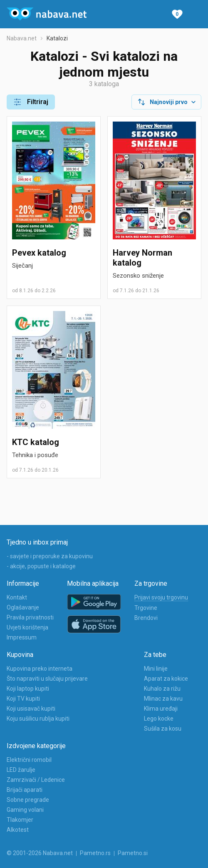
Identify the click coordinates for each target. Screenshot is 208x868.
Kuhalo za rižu (162, 689)
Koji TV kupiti (23, 699)
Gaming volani (25, 810)
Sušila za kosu (163, 729)
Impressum (22, 637)
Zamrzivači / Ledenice (36, 780)
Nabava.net (22, 38)
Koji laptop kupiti (28, 689)
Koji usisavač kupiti (31, 709)
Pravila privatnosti (30, 617)
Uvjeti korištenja (27, 627)
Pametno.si (133, 853)
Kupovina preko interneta (40, 669)
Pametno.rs (95, 853)
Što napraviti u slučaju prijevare (47, 679)
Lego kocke (159, 719)
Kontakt (17, 597)
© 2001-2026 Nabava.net (40, 853)
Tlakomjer (20, 820)
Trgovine (146, 608)
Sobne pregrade (28, 800)
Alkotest (18, 830)
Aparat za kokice (166, 679)
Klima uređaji (161, 709)
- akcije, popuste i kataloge (41, 566)
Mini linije (156, 669)
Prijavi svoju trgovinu (161, 597)
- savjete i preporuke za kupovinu (50, 556)
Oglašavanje (23, 607)
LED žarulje (21, 770)
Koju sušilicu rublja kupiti (38, 719)
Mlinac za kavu (163, 699)
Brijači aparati (25, 790)
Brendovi (146, 618)
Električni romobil (29, 760)
